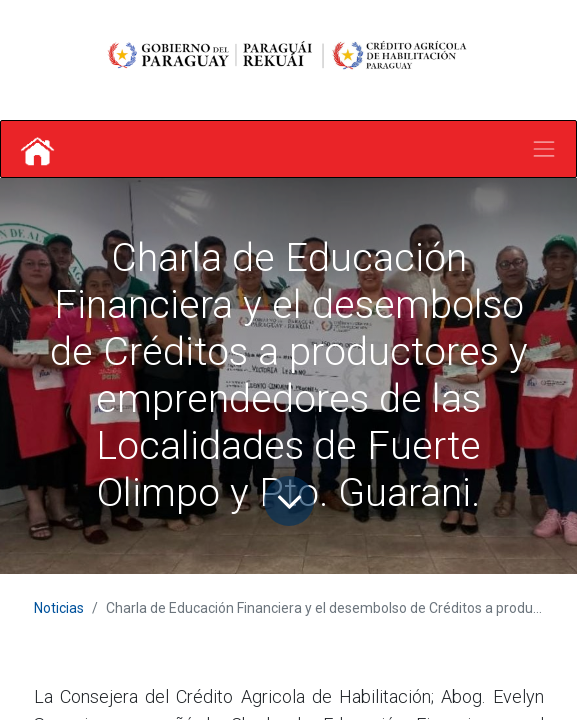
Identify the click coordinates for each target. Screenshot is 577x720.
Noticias (59, 608)
